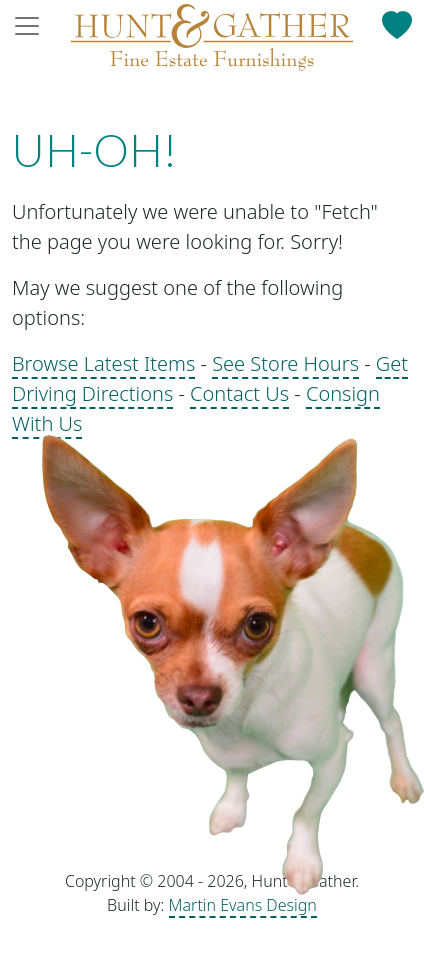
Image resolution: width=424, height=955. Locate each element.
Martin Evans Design (243, 905)
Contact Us (239, 393)
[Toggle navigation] (33, 26)
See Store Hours (285, 363)
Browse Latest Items (103, 363)
